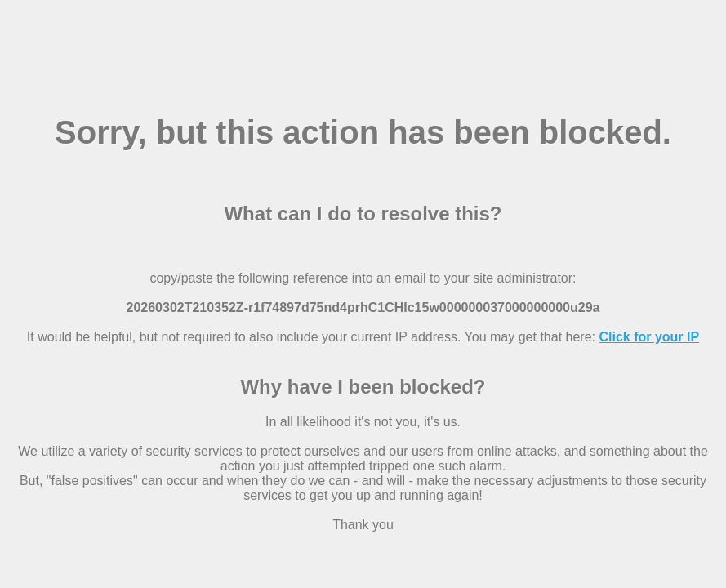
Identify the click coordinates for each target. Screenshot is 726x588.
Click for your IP (649, 337)
